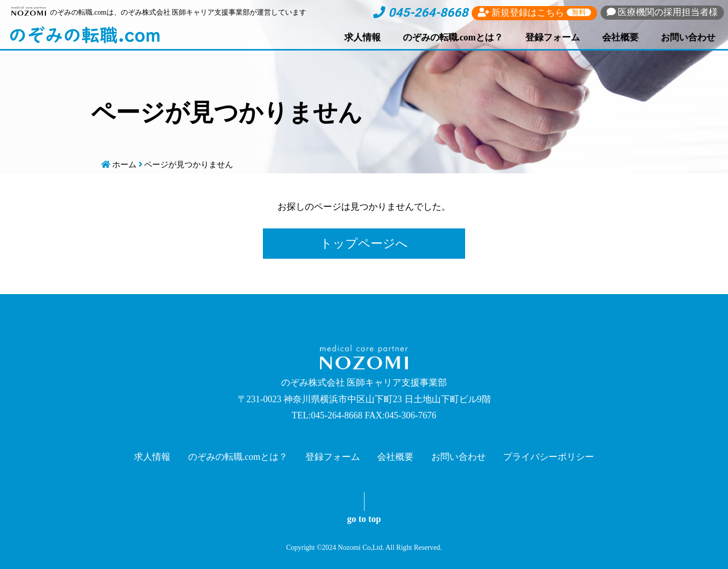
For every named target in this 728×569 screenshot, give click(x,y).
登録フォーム (553, 37)
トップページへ (364, 244)
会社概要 (620, 37)
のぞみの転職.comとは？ (453, 37)
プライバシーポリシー (549, 457)
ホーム (124, 164)
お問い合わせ (688, 37)
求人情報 (362, 37)
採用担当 (663, 12)
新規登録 (534, 13)
